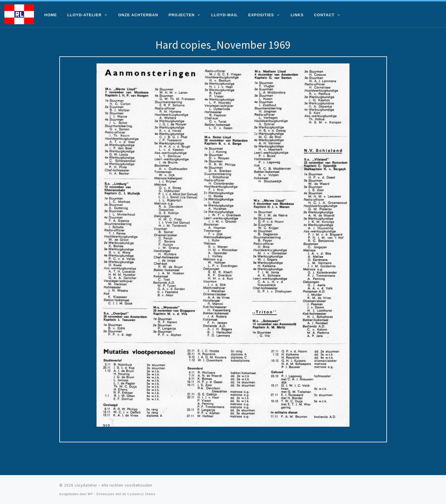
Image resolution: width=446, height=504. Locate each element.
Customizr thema (141, 494)
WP (90, 494)
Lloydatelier (86, 485)
